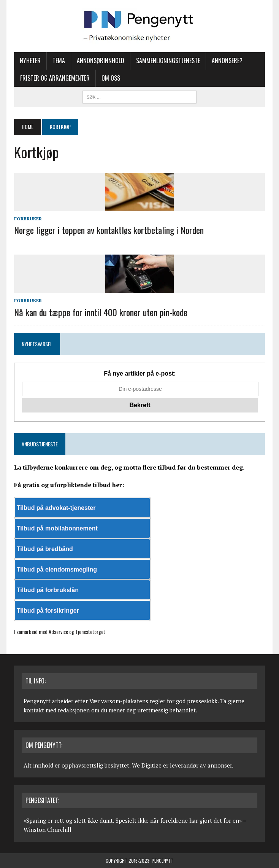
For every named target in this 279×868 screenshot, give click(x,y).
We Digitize (147, 765)
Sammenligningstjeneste (168, 61)
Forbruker (28, 219)
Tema (59, 61)
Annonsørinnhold (101, 61)
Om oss (111, 78)
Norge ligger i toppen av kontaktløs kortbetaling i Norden (109, 230)
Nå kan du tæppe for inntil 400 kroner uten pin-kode (101, 312)
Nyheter (30, 61)
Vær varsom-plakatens (119, 701)
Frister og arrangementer (55, 78)
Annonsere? (227, 61)
